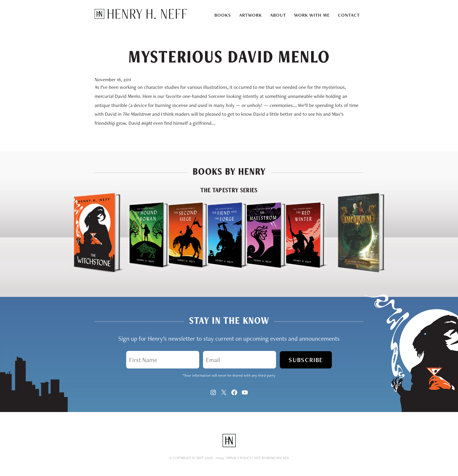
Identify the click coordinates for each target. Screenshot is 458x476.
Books (223, 15)
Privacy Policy (239, 458)
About (278, 15)
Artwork (251, 15)
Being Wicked (278, 458)
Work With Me (312, 15)
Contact (349, 15)
